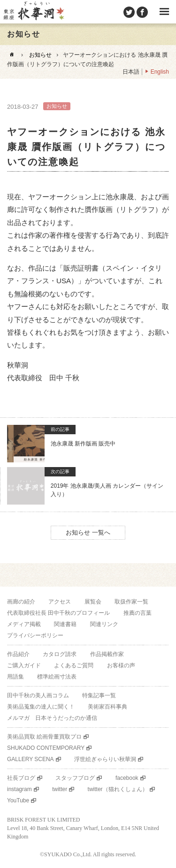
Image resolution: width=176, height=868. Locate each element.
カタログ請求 (60, 654)
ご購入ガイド (24, 665)
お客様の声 (121, 665)
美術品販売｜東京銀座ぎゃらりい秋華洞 (33, 12)
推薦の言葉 (138, 613)
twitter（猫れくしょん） (118, 789)
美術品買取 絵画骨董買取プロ (44, 737)
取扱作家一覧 (131, 602)
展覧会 (93, 602)
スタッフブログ (75, 778)
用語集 (15, 677)
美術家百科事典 (107, 707)
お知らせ (40, 55)
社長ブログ (21, 778)
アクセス (60, 602)
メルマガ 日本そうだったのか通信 (52, 718)
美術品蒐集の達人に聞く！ (41, 707)
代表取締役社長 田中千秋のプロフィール (58, 613)
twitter (60, 789)
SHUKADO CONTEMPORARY (46, 748)
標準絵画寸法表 (57, 677)
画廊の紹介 (21, 602)
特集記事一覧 (99, 695)
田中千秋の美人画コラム (38, 695)
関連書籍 (65, 624)
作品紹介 (18, 654)
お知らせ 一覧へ (88, 532)
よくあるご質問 (74, 665)
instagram (19, 789)
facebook (127, 778)
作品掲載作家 (107, 654)
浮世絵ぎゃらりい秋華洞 (105, 759)
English (160, 72)
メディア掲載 (24, 624)
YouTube (18, 800)
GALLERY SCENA (31, 759)
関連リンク (104, 624)
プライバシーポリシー (35, 635)
